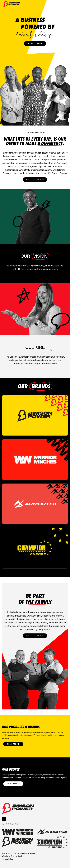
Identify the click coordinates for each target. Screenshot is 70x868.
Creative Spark (16, 856)
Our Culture (35, 44)
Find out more (35, 180)
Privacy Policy (7, 859)
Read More (13, 744)
